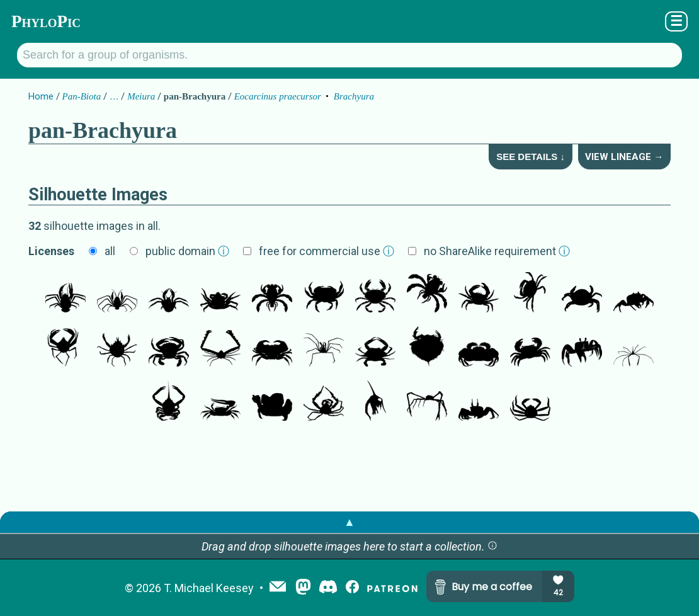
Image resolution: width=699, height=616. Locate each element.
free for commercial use (327, 251)
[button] (492, 546)
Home (41, 96)
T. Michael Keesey (209, 588)
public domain (187, 251)
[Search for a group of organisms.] (349, 55)
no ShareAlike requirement (497, 251)
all (110, 251)
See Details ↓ (531, 157)
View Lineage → (624, 157)
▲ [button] (349, 522)
